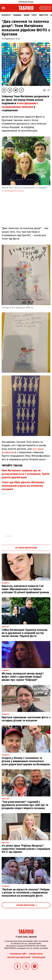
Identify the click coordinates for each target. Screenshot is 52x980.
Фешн (26, 15)
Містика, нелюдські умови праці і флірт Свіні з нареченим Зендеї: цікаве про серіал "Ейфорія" (23, 677)
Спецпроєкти (36, 954)
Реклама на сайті (18, 954)
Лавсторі (44, 15)
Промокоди (39, 957)
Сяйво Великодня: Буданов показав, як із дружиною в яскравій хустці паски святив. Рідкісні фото (25, 633)
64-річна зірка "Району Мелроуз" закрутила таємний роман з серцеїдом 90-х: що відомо (26, 849)
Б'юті (34, 15)
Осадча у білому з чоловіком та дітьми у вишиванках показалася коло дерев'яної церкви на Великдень (26, 761)
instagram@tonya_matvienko (14, 191)
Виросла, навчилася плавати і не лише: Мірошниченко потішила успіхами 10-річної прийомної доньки (25, 589)
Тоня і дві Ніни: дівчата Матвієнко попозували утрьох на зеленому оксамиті (23, 486)
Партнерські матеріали (19, 957)
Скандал (17, 15)
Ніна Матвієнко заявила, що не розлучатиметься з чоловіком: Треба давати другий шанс (26, 474)
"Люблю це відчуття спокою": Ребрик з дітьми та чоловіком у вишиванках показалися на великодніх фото (26, 893)
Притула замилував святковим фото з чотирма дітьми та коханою (26, 719)
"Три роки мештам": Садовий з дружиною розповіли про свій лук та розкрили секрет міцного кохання (25, 805)
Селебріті (6, 15)
